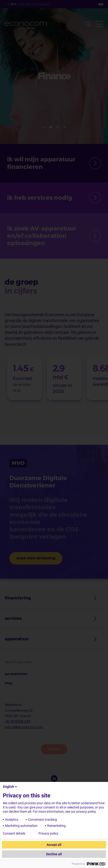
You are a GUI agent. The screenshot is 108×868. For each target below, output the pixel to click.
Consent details (14, 833)
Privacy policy (48, 833)
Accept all (54, 845)
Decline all (54, 854)
